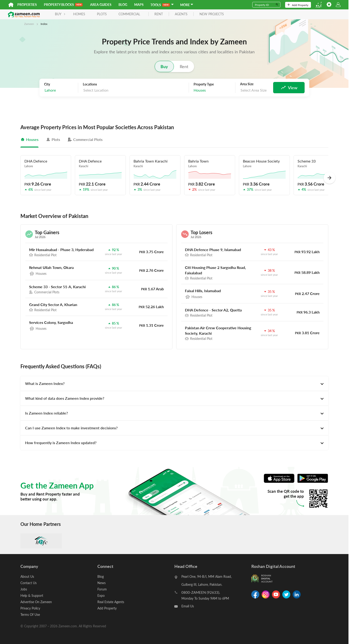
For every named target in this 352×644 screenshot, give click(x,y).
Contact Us (29, 583)
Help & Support (32, 596)
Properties (27, 5)
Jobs (24, 589)
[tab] (29, 140)
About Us (27, 576)
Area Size (247, 84)
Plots (102, 14)
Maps (139, 5)
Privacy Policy (30, 608)
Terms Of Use (30, 615)
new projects (212, 14)
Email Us (188, 606)
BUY (60, 14)
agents (181, 14)
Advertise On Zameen (36, 602)
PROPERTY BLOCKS (63, 5)
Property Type (204, 84)
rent (159, 14)
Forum (102, 589)
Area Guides (101, 5)
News (101, 583)
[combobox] (60, 90)
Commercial (129, 14)
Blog (123, 5)
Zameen (29, 24)
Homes (79, 14)
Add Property (298, 5)
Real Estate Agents (111, 602)
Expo (101, 596)
